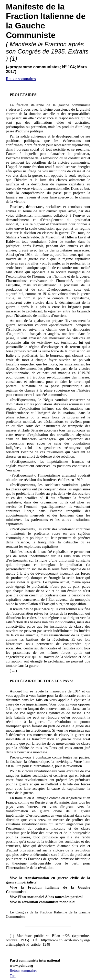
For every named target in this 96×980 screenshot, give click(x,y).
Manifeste (25, 7)
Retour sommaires (21, 79)
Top (13, 976)
